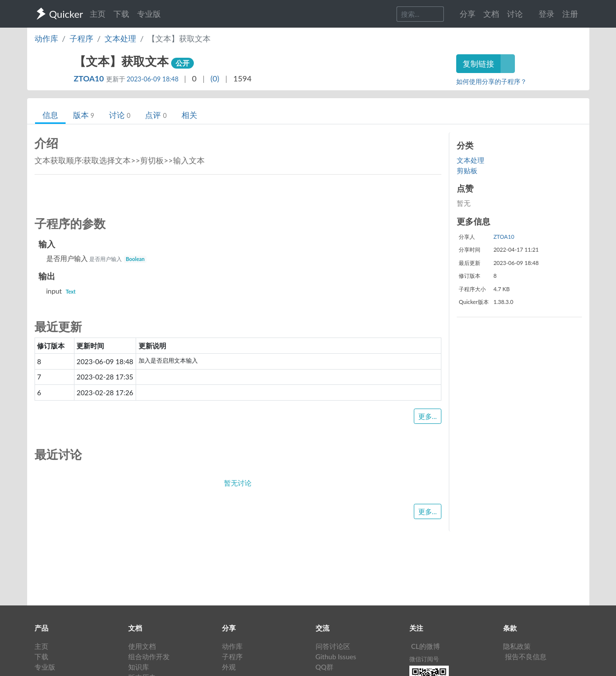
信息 (50, 115)
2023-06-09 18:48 (153, 79)
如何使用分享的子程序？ (491, 81)
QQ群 (325, 667)
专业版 (149, 14)
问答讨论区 (333, 646)
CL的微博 (426, 646)
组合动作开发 (149, 657)
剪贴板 (467, 170)
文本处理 (120, 38)
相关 (189, 115)
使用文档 (142, 646)
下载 (121, 14)
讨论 (120, 115)
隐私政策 (517, 646)
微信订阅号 (424, 659)
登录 (546, 14)
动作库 (46, 38)
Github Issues (336, 657)
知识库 (139, 667)
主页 (98, 14)
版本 (84, 115)
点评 (156, 115)
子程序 (81, 38)
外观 (229, 667)
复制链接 (478, 63)
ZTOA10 (90, 78)
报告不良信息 (526, 657)
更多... (428, 416)
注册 (570, 14)
